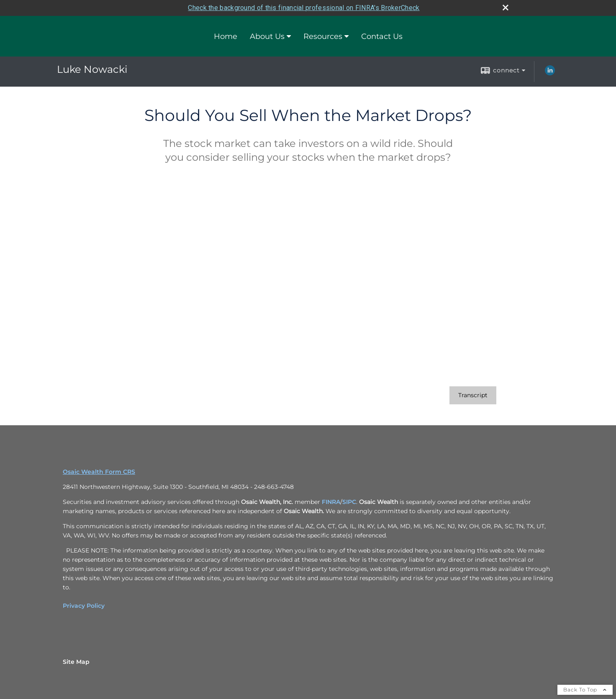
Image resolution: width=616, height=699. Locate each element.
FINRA (331, 502)
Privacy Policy (84, 606)
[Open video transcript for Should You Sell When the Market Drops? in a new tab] (473, 395)
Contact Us (382, 36)
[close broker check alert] (506, 8)
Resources (323, 36)
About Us (267, 36)
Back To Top (585, 690)
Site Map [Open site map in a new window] (76, 662)
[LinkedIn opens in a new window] (550, 73)
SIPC (349, 502)
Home (226, 36)
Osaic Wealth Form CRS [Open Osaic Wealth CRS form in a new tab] (99, 472)
